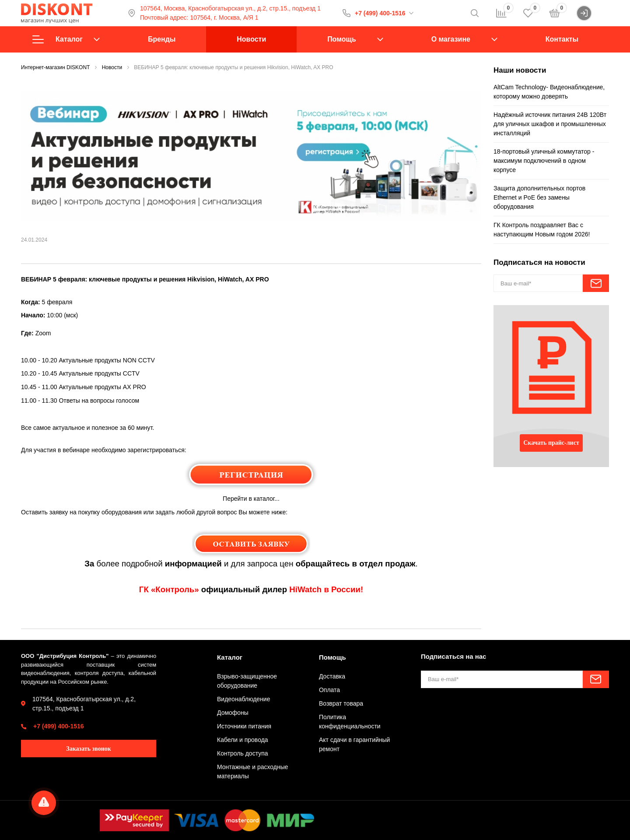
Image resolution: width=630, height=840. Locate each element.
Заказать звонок (89, 749)
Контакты (562, 39)
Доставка (332, 676)
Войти (593, 13)
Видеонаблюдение (243, 699)
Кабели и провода (243, 740)
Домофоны (233, 713)
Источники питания (244, 726)
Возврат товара (341, 703)
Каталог (66, 39)
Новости (251, 39)
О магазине (451, 39)
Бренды (162, 39)
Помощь (342, 39)
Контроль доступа (243, 753)
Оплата (329, 690)
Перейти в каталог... (251, 499)
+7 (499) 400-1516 (380, 13)
